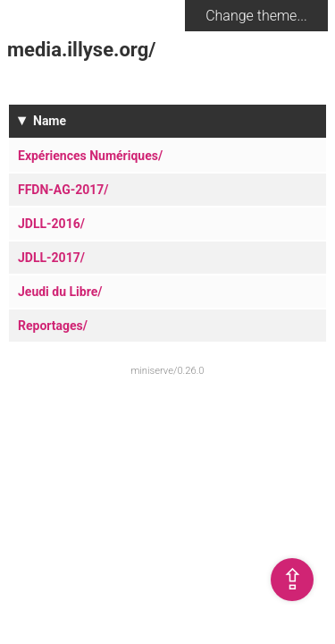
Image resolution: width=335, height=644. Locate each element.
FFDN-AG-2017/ (63, 190)
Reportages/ (53, 326)
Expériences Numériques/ (90, 156)
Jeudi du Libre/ (60, 292)
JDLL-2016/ (51, 224)
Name (50, 121)
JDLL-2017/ (51, 258)
